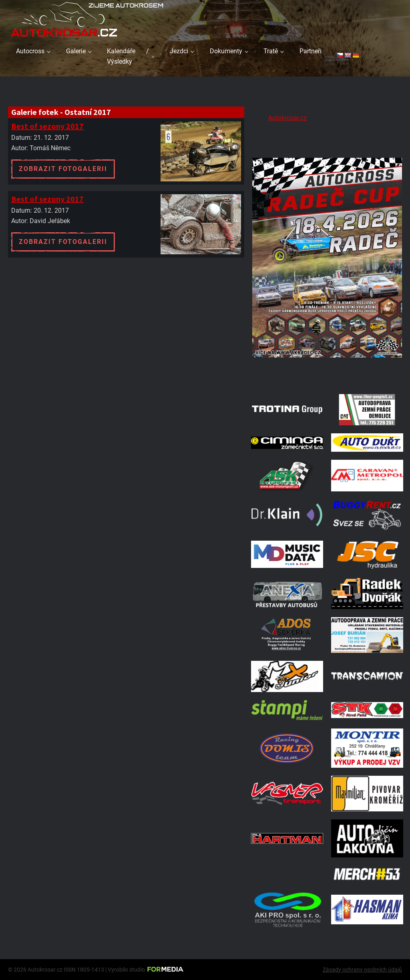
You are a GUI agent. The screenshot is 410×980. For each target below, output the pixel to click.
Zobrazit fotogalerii (63, 169)
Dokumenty (226, 51)
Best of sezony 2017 (47, 126)
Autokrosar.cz (287, 118)
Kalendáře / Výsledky (128, 56)
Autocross (30, 51)
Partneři (311, 51)
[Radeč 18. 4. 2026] (327, 376)
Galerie (76, 51)
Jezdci (179, 51)
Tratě (271, 51)
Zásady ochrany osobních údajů (362, 970)
